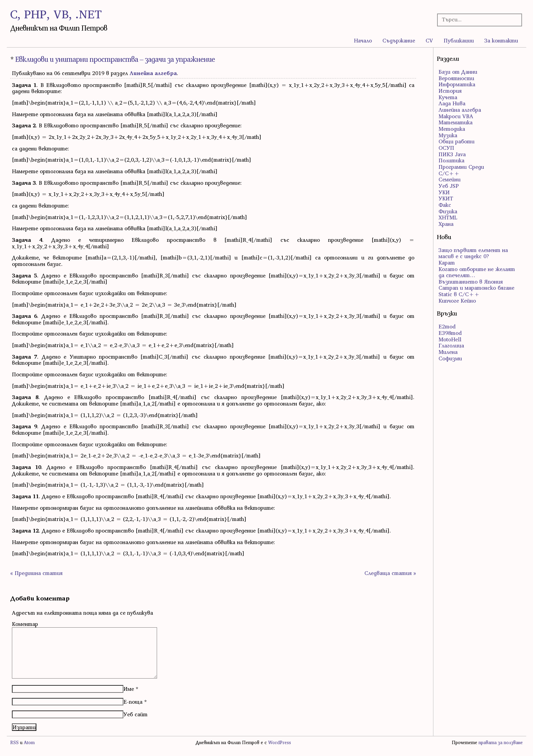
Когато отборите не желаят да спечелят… (477, 272)
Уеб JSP (449, 186)
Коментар (25, 624)
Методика (452, 129)
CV (429, 40)
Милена (448, 352)
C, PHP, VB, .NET (56, 14)
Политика (451, 160)
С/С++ (449, 173)
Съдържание (399, 40)
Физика (448, 211)
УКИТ (446, 198)
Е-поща (133, 702)
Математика (455, 122)
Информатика (457, 84)
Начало (363, 40)
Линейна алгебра (153, 73)
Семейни (450, 179)
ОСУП (446, 148)
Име (129, 689)
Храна (446, 224)
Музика (448, 135)
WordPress (280, 743)
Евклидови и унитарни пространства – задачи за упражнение (115, 59)
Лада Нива (452, 103)
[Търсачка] (476, 20)
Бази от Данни (458, 72)
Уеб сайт (135, 714)
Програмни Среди (461, 167)
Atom (29, 743)
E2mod (447, 326)
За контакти (501, 40)
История (450, 91)
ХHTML (448, 217)
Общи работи (457, 141)
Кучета (448, 97)
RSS (14, 743)
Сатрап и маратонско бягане (476, 288)
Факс (445, 205)
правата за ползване (501, 743)
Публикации (459, 40)
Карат (447, 263)
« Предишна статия (36, 573)
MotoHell (450, 339)
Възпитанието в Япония (471, 282)
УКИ (444, 192)
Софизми (450, 358)
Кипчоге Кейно (457, 301)
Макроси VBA (456, 116)
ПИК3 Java (452, 154)
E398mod (450, 333)
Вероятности (456, 78)
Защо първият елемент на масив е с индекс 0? (473, 253)
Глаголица (451, 345)
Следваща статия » (390, 573)
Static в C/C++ (459, 294)
